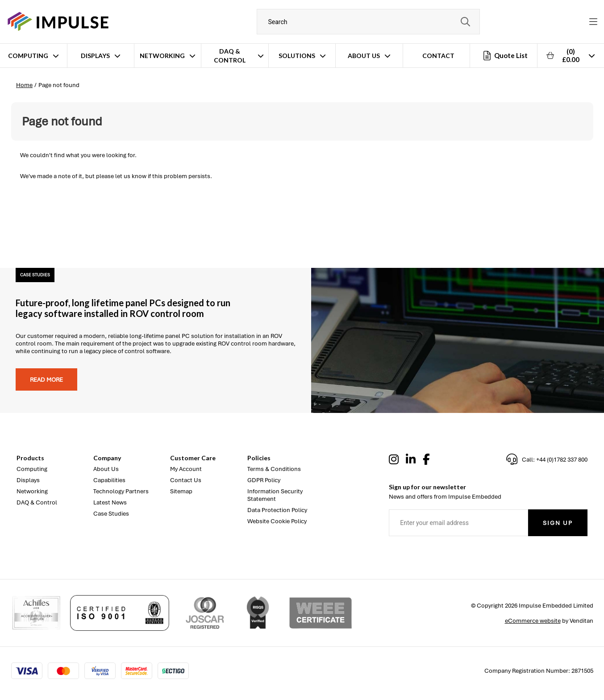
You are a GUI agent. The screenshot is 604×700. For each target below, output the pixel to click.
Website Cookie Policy (277, 521)
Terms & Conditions (274, 469)
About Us (364, 56)
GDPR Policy (264, 480)
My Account (186, 469)
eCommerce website (533, 621)
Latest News (110, 502)
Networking (162, 56)
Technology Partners (121, 491)
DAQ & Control (230, 56)
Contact (438, 56)
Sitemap (181, 491)
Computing (28, 56)
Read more (46, 380)
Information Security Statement (275, 495)
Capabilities (109, 480)
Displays (95, 56)
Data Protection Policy (277, 510)
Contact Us (186, 480)
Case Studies (111, 514)
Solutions (297, 56)
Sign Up (558, 523)
